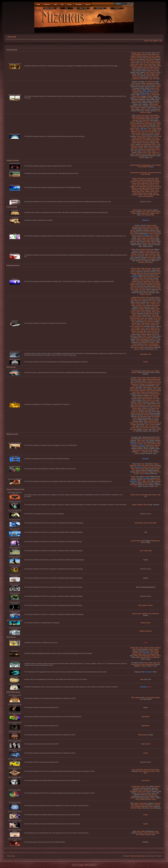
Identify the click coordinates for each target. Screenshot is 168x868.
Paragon (149, 101)
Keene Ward (148, 64)
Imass (146, 130)
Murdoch (143, 285)
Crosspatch (136, 88)
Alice (157, 82)
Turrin (146, 346)
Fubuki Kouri (154, 275)
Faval (151, 395)
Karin (139, 237)
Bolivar (152, 787)
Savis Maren (156, 338)
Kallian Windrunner (140, 405)
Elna (131, 232)
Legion (138, 95)
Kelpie (152, 280)
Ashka (144, 55)
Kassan (142, 280)
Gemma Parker (147, 317)
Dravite (138, 312)
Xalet (150, 79)
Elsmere (156, 392)
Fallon (154, 90)
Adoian (134, 179)
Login (161, 41)
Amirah (144, 210)
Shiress (152, 72)
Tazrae (141, 195)
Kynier (133, 95)
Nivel (150, 416)
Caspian (157, 56)
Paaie (144, 101)
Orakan (147, 192)
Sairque (142, 288)
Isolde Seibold (152, 132)
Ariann (132, 85)
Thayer (145, 245)
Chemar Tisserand (137, 58)
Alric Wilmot (155, 249)
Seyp (137, 290)
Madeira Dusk (136, 96)
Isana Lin (144, 132)
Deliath (150, 389)
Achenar (144, 225)
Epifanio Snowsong (146, 631)
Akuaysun (148, 269)
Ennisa (134, 185)
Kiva (159, 407)
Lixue (149, 95)
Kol (155, 136)
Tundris (152, 291)
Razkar (144, 71)
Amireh (138, 270)
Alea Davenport (150, 82)
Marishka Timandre (154, 283)
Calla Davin (140, 122)
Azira (143, 305)
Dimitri (154, 58)
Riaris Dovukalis (155, 146)
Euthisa (158, 232)
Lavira (148, 328)
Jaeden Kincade (155, 63)
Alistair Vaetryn (142, 379)
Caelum (152, 56)
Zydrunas (148, 294)
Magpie (144, 96)
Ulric (151, 77)
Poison (140, 103)
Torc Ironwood (146, 215)
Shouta (158, 425)
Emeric (142, 232)
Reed (135, 193)
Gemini (140, 397)
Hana (132, 256)
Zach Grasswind (148, 196)
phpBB (81, 866)
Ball (147, 85)
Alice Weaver (155, 115)
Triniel (143, 659)
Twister (155, 108)
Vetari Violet (148, 551)
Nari (147, 213)
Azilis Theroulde (137, 649)
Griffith (157, 254)
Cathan (147, 253)
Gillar (144, 91)
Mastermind (134, 259)
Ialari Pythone (151, 185)
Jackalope (136, 93)
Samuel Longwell (146, 338)
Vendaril (155, 154)
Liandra (146, 66)
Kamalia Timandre (141, 257)
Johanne (157, 133)
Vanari (143, 109)
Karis (149, 405)
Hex (152, 235)
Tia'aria (140, 153)
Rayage (141, 146)
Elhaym (158, 230)
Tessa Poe (155, 426)
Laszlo (141, 66)
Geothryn (156, 397)
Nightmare (143, 100)
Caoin (152, 229)
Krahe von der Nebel (149, 408)
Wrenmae (154, 111)
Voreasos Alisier (142, 293)
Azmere (148, 305)
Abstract (135, 82)
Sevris (132, 290)
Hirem (138, 130)
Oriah (159, 144)
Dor (154, 123)
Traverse (143, 108)
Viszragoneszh (143, 156)
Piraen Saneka (151, 242)
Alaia (143, 53)
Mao (155, 66)
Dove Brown (143, 173)
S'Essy (134, 344)
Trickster (157, 245)
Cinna (153, 87)
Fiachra (156, 395)
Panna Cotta (142, 286)
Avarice (138, 85)
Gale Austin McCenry (154, 173)
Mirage (152, 98)
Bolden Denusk (155, 477)
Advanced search (128, 6)
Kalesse (150, 278)
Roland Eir (134, 148)
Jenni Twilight (146, 541)
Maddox (154, 257)
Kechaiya (135, 771)
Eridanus (158, 59)
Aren (158, 304)
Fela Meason (151, 480)
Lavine (134, 238)
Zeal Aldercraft (153, 431)
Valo (132, 347)
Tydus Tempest (144, 77)
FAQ (151, 41)
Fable (144, 90)
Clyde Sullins (134, 389)
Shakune (145, 104)
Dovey (134, 183)
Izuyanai (133, 320)
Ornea (148, 333)
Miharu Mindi (145, 413)
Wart (157, 486)
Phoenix (134, 103)
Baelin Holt (155, 55)
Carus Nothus (147, 387)
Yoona (158, 156)
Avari (140, 120)
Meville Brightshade (143, 98)
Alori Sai (148, 53)
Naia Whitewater (146, 144)
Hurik (142, 130)
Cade (157, 386)
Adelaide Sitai (136, 297)
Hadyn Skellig (146, 61)
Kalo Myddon (143, 187)
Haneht (133, 130)
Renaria (145, 243)
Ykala (158, 293)
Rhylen (156, 421)
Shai (147, 72)
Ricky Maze (134, 336)
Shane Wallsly (153, 104)
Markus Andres (135, 285)
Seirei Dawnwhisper (142, 339)
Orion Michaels (136, 101)
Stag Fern (148, 261)
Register (155, 41)
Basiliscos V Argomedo (146, 251)
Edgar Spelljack (156, 391)
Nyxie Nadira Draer (153, 100)
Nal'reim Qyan (155, 415)
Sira (159, 72)
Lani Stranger (141, 188)
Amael (151, 117)
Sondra (144, 151)
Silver (159, 656)
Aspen (142, 477)
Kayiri (143, 664)
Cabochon (146, 229)
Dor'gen (146, 770)
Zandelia (149, 112)
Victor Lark (134, 156)
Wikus (155, 523)
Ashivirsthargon (137, 55)
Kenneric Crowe (147, 407)
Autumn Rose (143, 180)
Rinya (149, 71)
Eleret (138, 392)
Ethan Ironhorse (138, 395)
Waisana (151, 347)
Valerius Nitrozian (136, 154)
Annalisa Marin (140, 119)
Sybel (158, 74)
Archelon (156, 83)
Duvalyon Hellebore (143, 125)
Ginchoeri (158, 803)
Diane (145, 273)
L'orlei (144, 140)
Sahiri (145, 148)
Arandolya (156, 227)
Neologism (135, 100)
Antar (138, 831)
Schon (147, 425)
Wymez (145, 431)
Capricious (139, 272)
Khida (158, 64)
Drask (155, 389)
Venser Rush (156, 109)
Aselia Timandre (146, 270)
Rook (146, 423)
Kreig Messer (134, 66)
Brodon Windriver (149, 386)
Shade (150, 193)
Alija (132, 301)
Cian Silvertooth (155, 122)
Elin (148, 392)
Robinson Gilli (134, 423)
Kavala (139, 136)
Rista (150, 243)
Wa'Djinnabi (144, 79)
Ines (150, 130)
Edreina (142, 59)
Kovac (132, 326)
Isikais (148, 212)
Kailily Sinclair (152, 404)
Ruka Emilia (152, 423)
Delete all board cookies (138, 856)
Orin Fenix (150, 69)
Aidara (139, 53)
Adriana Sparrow (135, 165)
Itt (144, 63)
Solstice (146, 106)
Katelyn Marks (145, 323)
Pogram (153, 259)
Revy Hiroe (156, 334)
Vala (153, 215)
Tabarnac (152, 106)
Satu (138, 72)
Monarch (140, 415)
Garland (139, 317)
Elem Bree (153, 125)
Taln (139, 76)
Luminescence (156, 95)
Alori (140, 301)
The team (126, 856)
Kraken (147, 93)
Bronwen (133, 182)
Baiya (157, 180)
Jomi (134, 135)
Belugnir (133, 56)
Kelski (154, 64)
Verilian (133, 111)
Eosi (138, 127)
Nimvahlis (151, 67)
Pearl (152, 333)
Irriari (141, 63)
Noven (154, 144)
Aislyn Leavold (145, 115)
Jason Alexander (143, 402)
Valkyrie (138, 109)
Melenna (140, 143)
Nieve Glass (141, 192)
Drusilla (133, 125)
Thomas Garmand (136, 428)
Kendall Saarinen (137, 281)
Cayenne (133, 440)
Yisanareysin (150, 349)
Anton (148, 119)
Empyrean (140, 275)
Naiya (149, 331)
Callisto (141, 253)
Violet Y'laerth (156, 429)
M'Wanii (137, 656)
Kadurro (140, 404)
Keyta (149, 257)
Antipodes (149, 83)
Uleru (140, 246)
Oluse (133, 69)
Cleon (139, 182)
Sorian (157, 213)
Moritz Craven (155, 190)
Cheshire (148, 87)
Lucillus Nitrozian (136, 140)
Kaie (136, 64)
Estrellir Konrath (145, 127)
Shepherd (134, 106)
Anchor (143, 83)
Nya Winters (157, 285)
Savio (158, 243)
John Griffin (153, 256)
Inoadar (155, 130)
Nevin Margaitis (142, 416)
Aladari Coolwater (151, 378)
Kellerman (134, 407)
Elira (152, 88)
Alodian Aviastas (145, 249)
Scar (140, 104)
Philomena (134, 146)
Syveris (155, 495)
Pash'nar (157, 69)
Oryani (146, 560)
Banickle (152, 85)
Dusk (142, 88)
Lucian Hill (140, 283)
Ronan (145, 336)
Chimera (153, 272)
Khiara (152, 237)
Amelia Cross (145, 302)
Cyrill (158, 253)
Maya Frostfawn (144, 190)
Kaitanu (138, 135)
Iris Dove (141, 256)
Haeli (140, 277)
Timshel (137, 108)
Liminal (144, 95)
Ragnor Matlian (143, 420)
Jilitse (132, 64)
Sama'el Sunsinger (154, 148)
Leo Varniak (155, 138)
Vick (159, 154)
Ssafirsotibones (143, 343)
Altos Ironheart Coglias (139, 381)
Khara (143, 325)
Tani (150, 426)
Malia (151, 66)
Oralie (152, 192)
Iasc (136, 256)
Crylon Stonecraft (135, 123)
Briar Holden (154, 120)
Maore (158, 140)
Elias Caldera (150, 59)
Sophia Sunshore (137, 74)
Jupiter (144, 481)
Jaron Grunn (146, 133)
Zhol (151, 157)
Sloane (138, 341)
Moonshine (142, 259)
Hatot (144, 277)
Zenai (153, 835)
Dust (131, 391)
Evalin (139, 90)
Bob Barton (138, 439)
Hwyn (153, 61)
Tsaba (154, 153)
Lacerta (158, 326)
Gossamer (150, 91)
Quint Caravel (145, 796)
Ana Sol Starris (139, 383)
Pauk (134, 71)
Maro (158, 412)
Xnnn (158, 79)
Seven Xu (142, 149)
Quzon (157, 192)
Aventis (149, 55)
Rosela (154, 71)
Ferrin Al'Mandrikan (141, 233)
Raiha (149, 286)
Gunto (150, 128)
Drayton (158, 123)
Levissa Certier (141, 238)
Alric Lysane (141, 179)
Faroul (132, 128)
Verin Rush (140, 111)
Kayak (142, 93)
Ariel (137, 477)
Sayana (142, 72)
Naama (138, 144)
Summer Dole (145, 657)
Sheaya (154, 656)
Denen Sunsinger (147, 123)
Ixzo (159, 132)
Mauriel (134, 143)
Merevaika (146, 143)
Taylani (145, 452)
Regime (152, 103)
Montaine (147, 415)
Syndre (134, 76)
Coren (140, 167)
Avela (150, 614)
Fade (155, 663)
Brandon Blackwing (143, 56)
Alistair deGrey (137, 210)
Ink (156, 91)
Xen (154, 79)
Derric (146, 663)
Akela (143, 269)
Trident (149, 108)
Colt (144, 58)
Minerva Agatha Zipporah (141, 447)
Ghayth (140, 235)
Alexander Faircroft (154, 299)
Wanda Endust (148, 246)
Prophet (133, 243)
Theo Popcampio (153, 344)
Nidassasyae (146, 240)
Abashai (133, 53)
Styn (146, 426)
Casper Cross (157, 387)
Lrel (137, 412)
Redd (146, 421)
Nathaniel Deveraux (140, 795)
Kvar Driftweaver (150, 410)
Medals (146, 41)
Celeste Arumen (150, 309)
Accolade (141, 82)
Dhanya (149, 58)
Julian (134, 237)
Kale (145, 278)
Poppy (158, 242)
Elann (134, 392)
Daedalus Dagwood (143, 230)
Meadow (133, 98)
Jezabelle (152, 402)
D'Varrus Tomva (154, 183)
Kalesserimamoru (147, 135)
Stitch (153, 74)
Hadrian (139, 61)
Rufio (154, 336)
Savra (136, 149)
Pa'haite (137, 242)
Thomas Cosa (135, 346)
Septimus (137, 666)
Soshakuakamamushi (148, 341)
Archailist (153, 304)
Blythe (135, 307)
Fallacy (149, 90)
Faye (139, 185)
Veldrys (142, 835)
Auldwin (143, 831)
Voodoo (147, 111)
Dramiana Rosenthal (154, 273)
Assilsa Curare (137, 229)
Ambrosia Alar (136, 83)
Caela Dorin (154, 307)
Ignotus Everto (135, 318)
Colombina (147, 478)
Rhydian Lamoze (142, 193)
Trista (149, 153)
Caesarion (134, 87)
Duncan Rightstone (142, 183)
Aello (134, 115)
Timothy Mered (151, 76)
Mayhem (156, 96)
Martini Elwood (154, 141)
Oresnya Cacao (141, 69)
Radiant (146, 103)
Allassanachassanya (138, 117)
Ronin (154, 243)
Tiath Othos (146, 428)
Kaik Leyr (151, 322)
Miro (146, 331)
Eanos (137, 59)
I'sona (148, 63)
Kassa (153, 405)
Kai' (159, 404)
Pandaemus (141, 418)
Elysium (136, 232)
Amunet (153, 302)
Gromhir (139, 212)
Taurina (143, 76)
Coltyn (158, 87)
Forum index (12, 37)
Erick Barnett (146, 394)
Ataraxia (135, 251)
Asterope (135, 120)
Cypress (133, 230)
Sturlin (142, 426)
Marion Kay (136, 141)
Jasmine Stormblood (154, 320)
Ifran (144, 212)
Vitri (134, 431)
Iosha (137, 63)
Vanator (148, 109)
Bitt (141, 386)
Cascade (141, 87)
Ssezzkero (147, 74)
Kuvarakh (147, 326)
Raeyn (139, 71)
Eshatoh (133, 212)
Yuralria (155, 666)
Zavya (147, 157)
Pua (153, 418)
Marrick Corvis (144, 141)
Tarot (158, 151)
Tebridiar (144, 666)
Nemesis (158, 98)
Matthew (140, 67)
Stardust (151, 485)
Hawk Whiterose (147, 399)
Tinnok (145, 153)
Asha (157, 119)
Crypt (154, 310)
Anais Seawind (149, 383)
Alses (154, 53)
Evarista (150, 605)
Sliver (139, 151)
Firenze (133, 61)
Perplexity (156, 101)
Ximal (143, 349)
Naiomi (134, 192)
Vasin (146, 195)
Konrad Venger (154, 325)
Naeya (145, 67)
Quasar (139, 243)
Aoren (158, 53)
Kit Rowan (150, 136)
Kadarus (134, 213)
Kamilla (141, 64)
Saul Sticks (141, 425)
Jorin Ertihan (140, 322)
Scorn (141, 551)
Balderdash (156, 270)
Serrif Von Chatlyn (155, 288)
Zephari (142, 294)
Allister (147, 117)
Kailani (157, 322)
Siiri (156, 72)
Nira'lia (157, 67)
